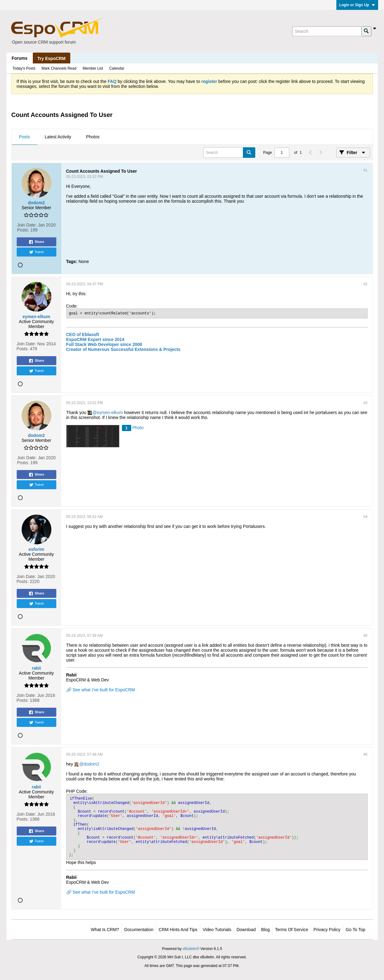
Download (246, 930)
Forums (20, 58)
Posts (25, 137)
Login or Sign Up (357, 5)
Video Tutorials (217, 930)
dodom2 (91, 764)
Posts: (23, 230)
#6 (365, 754)
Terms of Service (292, 930)
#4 (365, 517)
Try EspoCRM (52, 58)
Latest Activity (58, 137)
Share (36, 242)
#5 (365, 636)
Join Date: (27, 225)
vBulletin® (191, 949)
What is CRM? (105, 930)
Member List (93, 68)
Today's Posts (24, 68)
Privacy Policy (327, 930)
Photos (93, 137)
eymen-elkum (110, 412)
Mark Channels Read (59, 68)
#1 (365, 170)
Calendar (117, 68)
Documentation (139, 930)
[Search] (327, 31)
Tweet (36, 252)
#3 (365, 403)
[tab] (25, 137)
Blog (265, 930)
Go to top (355, 930)
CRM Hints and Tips (178, 930)
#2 (365, 284)
